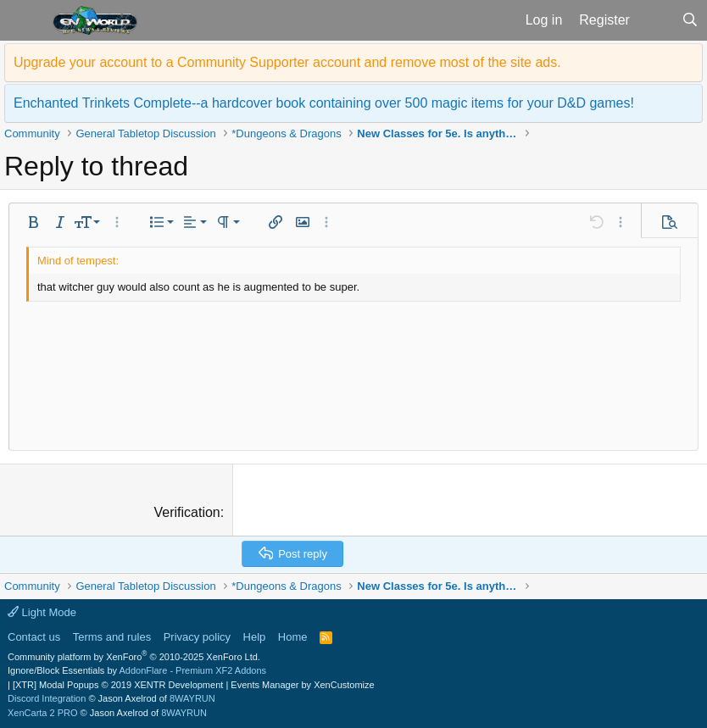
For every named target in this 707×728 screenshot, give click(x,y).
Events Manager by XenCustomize (302, 685)
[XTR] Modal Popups (118, 685)
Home (293, 637)
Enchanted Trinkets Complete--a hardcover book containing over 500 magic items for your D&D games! (324, 103)
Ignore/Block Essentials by (137, 670)
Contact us (34, 637)
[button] (24, 20)
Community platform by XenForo (134, 657)
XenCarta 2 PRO (43, 713)
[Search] (690, 20)
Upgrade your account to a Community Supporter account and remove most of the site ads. (287, 62)
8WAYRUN (192, 698)
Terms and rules (112, 637)
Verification (187, 512)
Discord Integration (47, 698)
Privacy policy (197, 637)
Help (255, 637)
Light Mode (42, 612)
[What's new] (656, 20)
